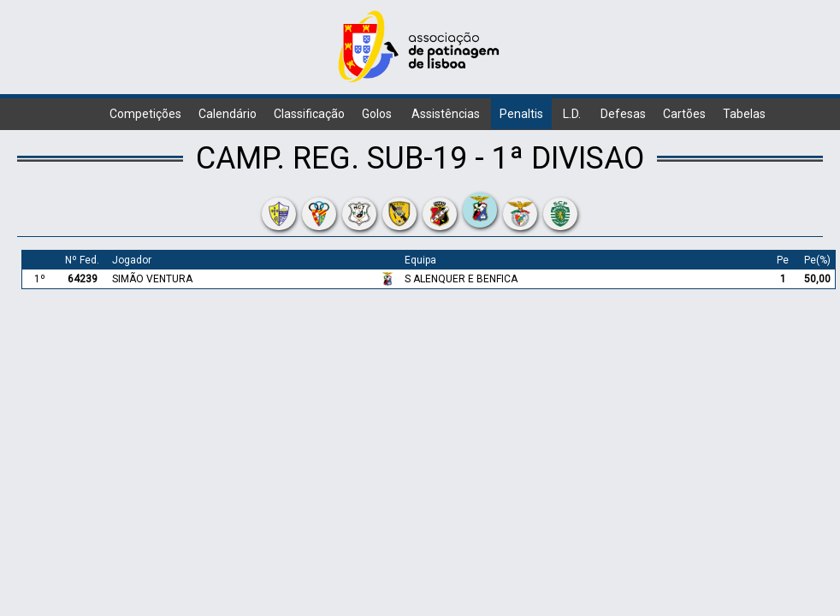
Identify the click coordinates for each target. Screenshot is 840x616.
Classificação (309, 114)
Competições (145, 114)
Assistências (446, 114)
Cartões (684, 114)
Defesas (623, 114)
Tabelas (744, 114)
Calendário (228, 114)
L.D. (572, 114)
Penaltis (521, 114)
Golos (377, 114)
